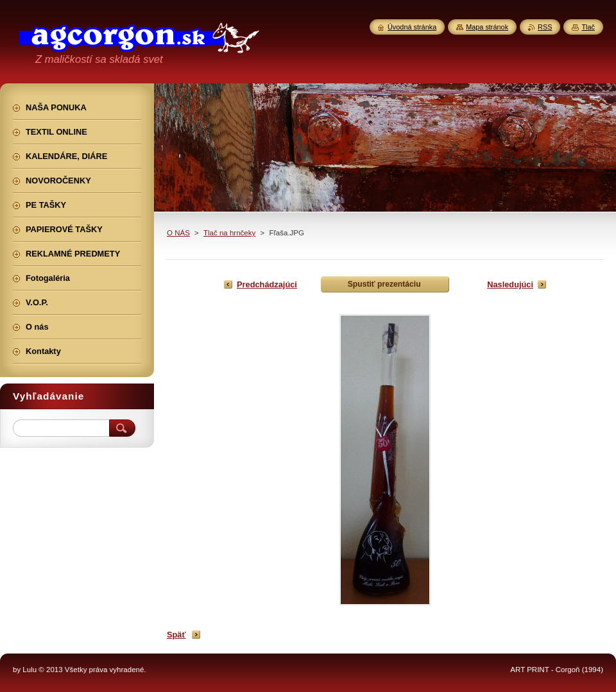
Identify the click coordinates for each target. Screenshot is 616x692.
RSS (545, 27)
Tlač (588, 27)
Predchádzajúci (267, 284)
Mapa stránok (487, 27)
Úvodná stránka (412, 27)
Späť (176, 635)
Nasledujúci (510, 284)
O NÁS (178, 233)
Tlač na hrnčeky (229, 233)
